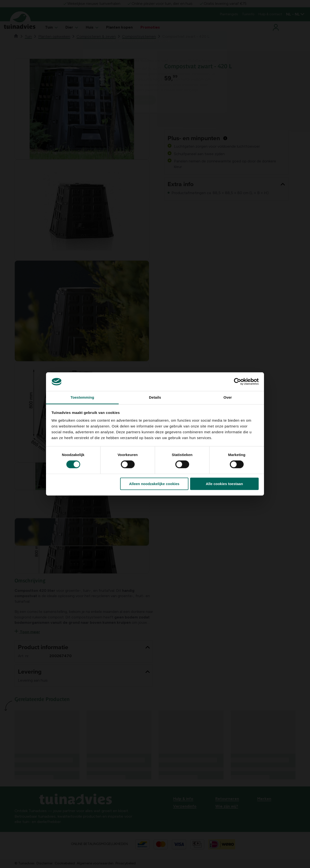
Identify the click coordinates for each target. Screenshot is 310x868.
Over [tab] (228, 397)
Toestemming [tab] (82, 397)
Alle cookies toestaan (224, 484)
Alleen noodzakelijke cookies (154, 484)
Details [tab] (155, 397)
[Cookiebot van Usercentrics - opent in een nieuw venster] (237, 382)
